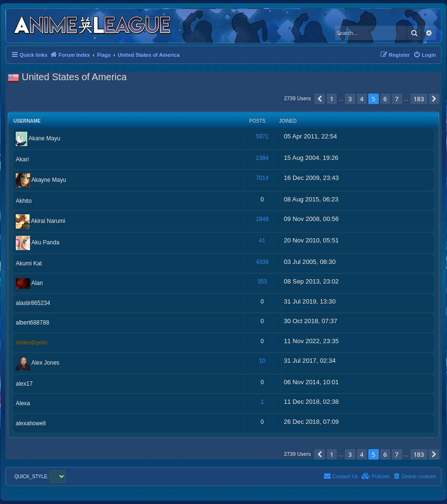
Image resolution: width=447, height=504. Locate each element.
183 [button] (419, 99)
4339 (262, 262)
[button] (320, 99)
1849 (262, 219)
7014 (262, 178)
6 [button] (385, 99)
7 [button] (397, 99)
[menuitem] (425, 55)
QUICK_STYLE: (40, 477)
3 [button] (350, 99)
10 (262, 361)
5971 (262, 136)
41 (262, 241)
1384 (262, 158)
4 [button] (362, 99)
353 (262, 282)
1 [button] (332, 99)
